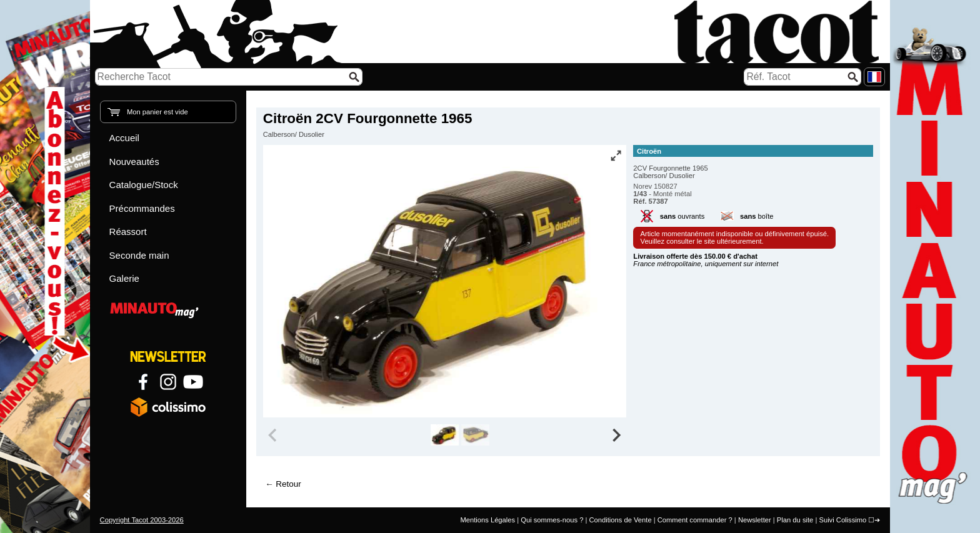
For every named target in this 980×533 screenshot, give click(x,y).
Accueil (124, 138)
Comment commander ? (695, 520)
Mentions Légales (487, 520)
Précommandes (142, 208)
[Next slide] (616, 435)
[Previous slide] (274, 435)
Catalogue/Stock (144, 185)
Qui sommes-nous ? (552, 520)
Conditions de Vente (620, 520)
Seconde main (139, 255)
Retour (288, 484)
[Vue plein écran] (616, 156)
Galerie (124, 278)
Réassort (128, 232)
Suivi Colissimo (842, 520)
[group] (445, 435)
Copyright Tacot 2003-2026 (142, 520)
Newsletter (755, 520)
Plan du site (795, 520)
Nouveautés (134, 162)
